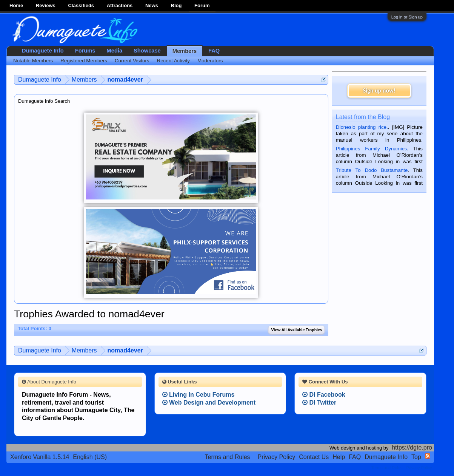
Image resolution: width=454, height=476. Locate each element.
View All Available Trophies (296, 330)
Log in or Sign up (407, 17)
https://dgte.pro (412, 447)
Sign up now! (379, 90)
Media (115, 51)
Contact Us (314, 457)
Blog (176, 5)
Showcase (147, 51)
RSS (428, 456)
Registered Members (84, 61)
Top (416, 457)
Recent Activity (173, 61)
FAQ (214, 51)
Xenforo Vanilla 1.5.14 (40, 457)
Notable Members (33, 61)
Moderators (210, 61)
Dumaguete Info (43, 51)
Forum (202, 5)
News (152, 5)
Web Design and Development (209, 403)
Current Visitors (132, 61)
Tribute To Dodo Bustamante (372, 170)
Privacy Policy (277, 457)
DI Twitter (319, 403)
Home (16, 5)
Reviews (46, 5)
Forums (85, 51)
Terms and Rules (228, 457)
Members (185, 51)
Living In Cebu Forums (199, 395)
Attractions (120, 5)
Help (339, 457)
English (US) (90, 457)
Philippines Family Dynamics (371, 149)
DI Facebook (324, 395)
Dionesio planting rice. (362, 127)
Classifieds (81, 5)
